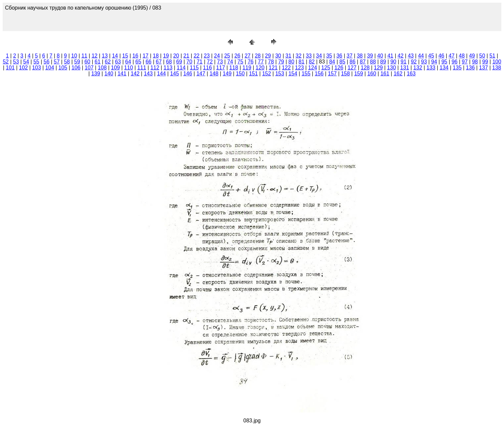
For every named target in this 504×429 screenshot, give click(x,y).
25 (227, 56)
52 (6, 62)
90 (393, 62)
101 (10, 68)
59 (77, 62)
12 (95, 56)
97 (465, 62)
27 (248, 56)
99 (485, 62)
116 (208, 68)
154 (293, 74)
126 (339, 68)
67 (159, 62)
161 (385, 74)
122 (286, 68)
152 (267, 74)
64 (128, 62)
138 (497, 68)
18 (156, 56)
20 (176, 56)
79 (281, 62)
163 (411, 74)
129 (378, 68)
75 (240, 62)
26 (237, 56)
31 (288, 56)
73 (220, 62)
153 (280, 74)
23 (207, 56)
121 (273, 68)
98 (475, 62)
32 (299, 56)
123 (299, 68)
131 (405, 68)
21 (187, 56)
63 (118, 62)
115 (194, 68)
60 (87, 62)
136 (470, 68)
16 (135, 56)
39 (370, 56)
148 (214, 74)
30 (278, 56)
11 (84, 56)
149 (227, 74)
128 (365, 68)
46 (441, 56)
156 (319, 74)
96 (455, 62)
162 (398, 74)
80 (291, 62)
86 (353, 62)
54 (26, 62)
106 (76, 68)
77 (261, 62)
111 (142, 68)
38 (360, 56)
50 (482, 56)
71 (199, 62)
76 (251, 62)
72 (210, 62)
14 (115, 56)
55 (36, 62)
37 (350, 56)
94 (434, 62)
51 (492, 56)
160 (372, 74)
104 (50, 68)
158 (345, 74)
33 (309, 56)
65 (138, 62)
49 (472, 56)
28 (258, 56)
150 (240, 74)
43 (411, 56)
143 (148, 74)
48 (462, 56)
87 (363, 62)
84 (332, 62)
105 (63, 68)
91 (403, 62)
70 (189, 62)
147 (201, 74)
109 (116, 68)
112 (155, 68)
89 (383, 62)
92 (414, 62)
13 (105, 56)
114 (181, 68)
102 (23, 68)
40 (380, 56)
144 (162, 74)
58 (67, 62)
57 (57, 62)
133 (431, 68)
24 (217, 56)
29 (268, 56)
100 (497, 62)
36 (339, 56)
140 (109, 74)
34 (319, 56)
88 (373, 62)
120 (260, 68)
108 (102, 68)
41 (390, 56)
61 (98, 62)
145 (174, 74)
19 (166, 56)
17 (146, 56)
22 (196, 56)
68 (169, 62)
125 (326, 68)
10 (74, 56)
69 (179, 62)
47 (452, 56)
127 (352, 68)
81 (302, 62)
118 (234, 68)
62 (108, 62)
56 (47, 62)
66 (148, 62)
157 (332, 74)
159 (359, 74)
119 (247, 68)
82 (312, 62)
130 (391, 68)
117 (221, 68)
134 (444, 68)
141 (122, 74)
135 (457, 68)
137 (484, 68)
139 (96, 74)
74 (230, 62)
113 (168, 68)
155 (306, 74)
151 (253, 74)
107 (89, 68)
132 (418, 68)
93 (424, 62)
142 (135, 74)
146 (188, 74)
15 (125, 56)
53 (16, 62)
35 (329, 56)
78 (271, 62)
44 (421, 56)
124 (313, 68)
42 (400, 56)
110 (128, 68)
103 (37, 68)
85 (342, 62)
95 (444, 62)
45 (431, 56)
